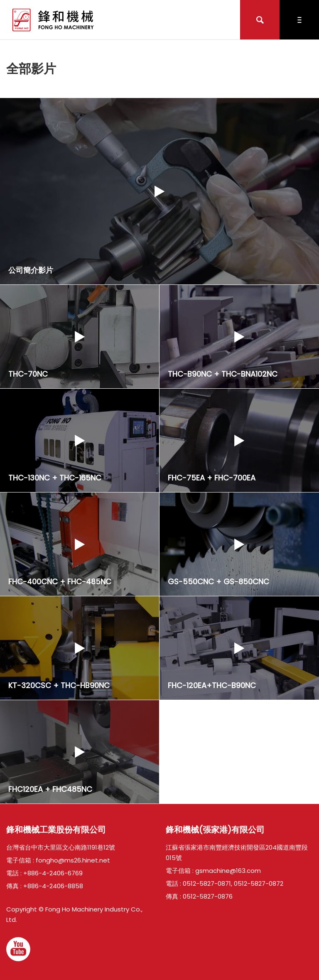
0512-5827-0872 (259, 883)
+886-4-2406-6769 (53, 873)
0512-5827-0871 (207, 883)
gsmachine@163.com (228, 871)
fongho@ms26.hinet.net (73, 860)
